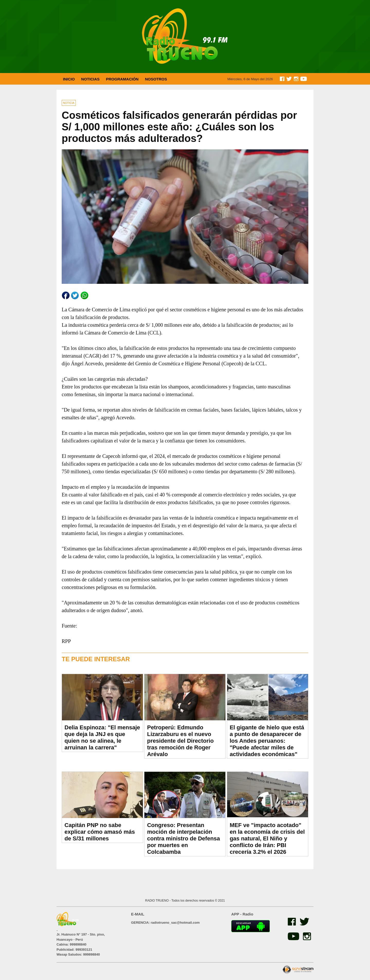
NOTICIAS (90, 79)
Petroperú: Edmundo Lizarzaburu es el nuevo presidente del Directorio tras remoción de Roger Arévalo (180, 741)
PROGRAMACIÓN (122, 79)
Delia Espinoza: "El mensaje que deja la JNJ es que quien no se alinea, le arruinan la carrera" (102, 737)
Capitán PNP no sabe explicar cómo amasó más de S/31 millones (100, 832)
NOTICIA (69, 103)
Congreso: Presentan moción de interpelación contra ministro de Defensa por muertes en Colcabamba (183, 838)
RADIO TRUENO (157, 901)
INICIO (69, 79)
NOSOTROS (156, 79)
